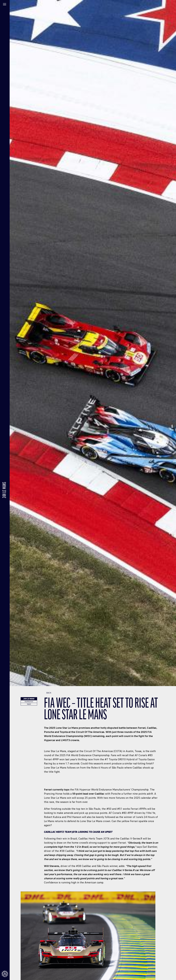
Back (48, 693)
